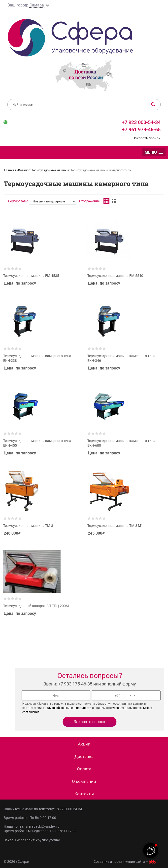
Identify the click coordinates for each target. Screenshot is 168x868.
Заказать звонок (147, 138)
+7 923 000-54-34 (141, 122)
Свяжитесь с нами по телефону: (30, 809)
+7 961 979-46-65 (141, 129)
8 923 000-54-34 (69, 809)
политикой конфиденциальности (68, 708)
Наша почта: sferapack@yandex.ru (32, 826)
